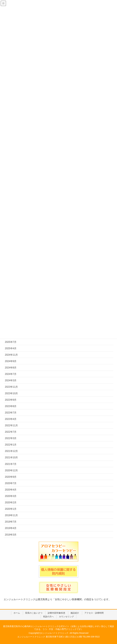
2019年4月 (11, 528)
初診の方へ (48, 617)
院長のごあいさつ (34, 613)
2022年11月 (11, 425)
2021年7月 (11, 464)
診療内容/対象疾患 (57, 613)
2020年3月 (11, 496)
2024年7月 (11, 374)
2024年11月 (11, 355)
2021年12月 (11, 451)
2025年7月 (11, 342)
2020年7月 (11, 483)
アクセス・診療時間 (94, 613)
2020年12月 (11, 470)
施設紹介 (75, 613)
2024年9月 (11, 361)
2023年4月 (11, 419)
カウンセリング (66, 617)
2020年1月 (11, 509)
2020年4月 (11, 490)
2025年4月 (11, 348)
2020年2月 (11, 502)
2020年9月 (11, 477)
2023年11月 (11, 387)
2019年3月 (11, 535)
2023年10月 (11, 393)
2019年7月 (11, 522)
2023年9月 (11, 400)
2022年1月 (11, 445)
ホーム (17, 613)
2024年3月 (11, 380)
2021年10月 (11, 457)
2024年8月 (11, 368)
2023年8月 (11, 406)
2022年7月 (11, 432)
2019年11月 (11, 515)
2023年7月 (11, 413)
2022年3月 (11, 438)
